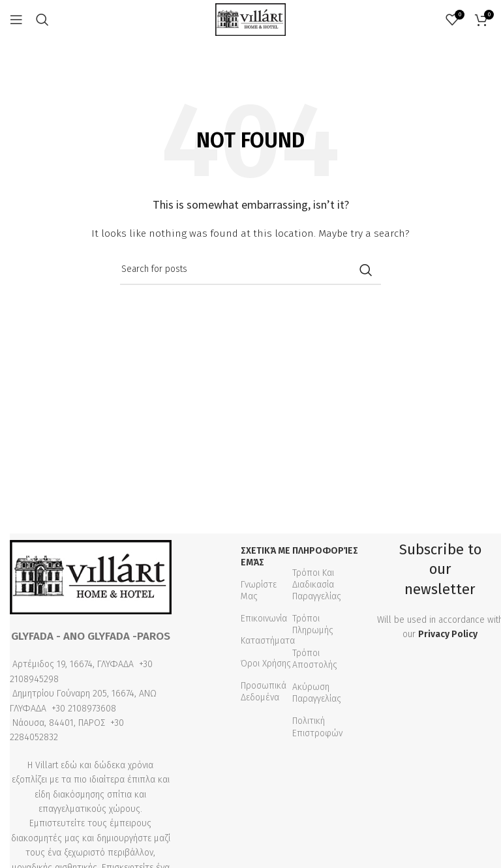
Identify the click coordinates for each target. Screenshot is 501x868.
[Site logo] (251, 19)
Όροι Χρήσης (266, 664)
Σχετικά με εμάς (266, 557)
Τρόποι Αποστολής (315, 659)
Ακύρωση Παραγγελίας (317, 693)
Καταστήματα (268, 641)
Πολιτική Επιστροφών (317, 727)
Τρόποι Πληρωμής (313, 624)
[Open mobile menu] (16, 20)
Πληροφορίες (324, 551)
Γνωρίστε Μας (259, 591)
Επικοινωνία (264, 619)
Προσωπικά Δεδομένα (264, 692)
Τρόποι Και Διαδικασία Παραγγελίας (317, 585)
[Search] (42, 20)
